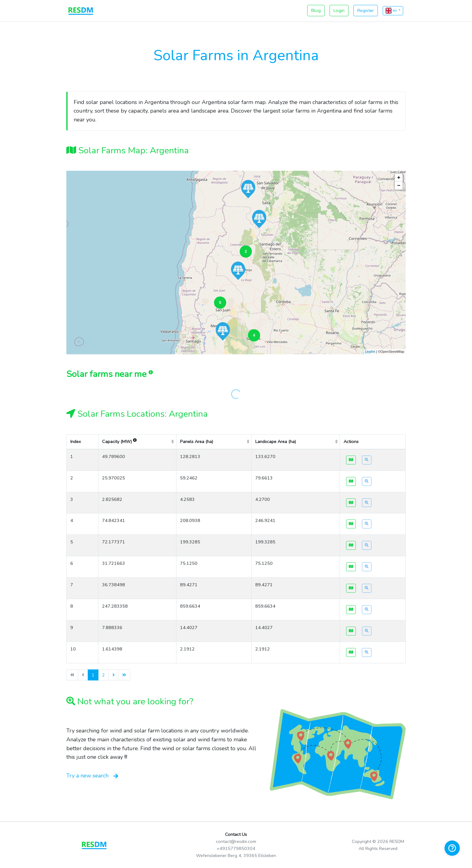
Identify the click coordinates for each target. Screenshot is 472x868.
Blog (316, 10)
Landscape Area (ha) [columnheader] (276, 441)
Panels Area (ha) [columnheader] (197, 441)
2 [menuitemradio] (103, 675)
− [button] (399, 186)
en (392, 11)
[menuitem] (114, 675)
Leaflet (370, 352)
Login (339, 10)
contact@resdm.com (236, 841)
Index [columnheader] (76, 441)
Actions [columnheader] (351, 441)
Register (366, 10)
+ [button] (399, 178)
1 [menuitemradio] (93, 675)
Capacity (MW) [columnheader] (119, 441)
